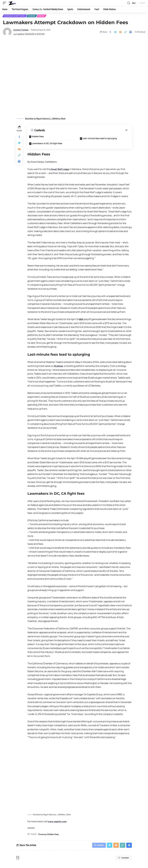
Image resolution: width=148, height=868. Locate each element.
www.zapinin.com (58, 822)
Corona (33, 16)
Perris (43, 16)
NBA (81, 320)
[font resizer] (134, 3)
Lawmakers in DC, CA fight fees (49, 143)
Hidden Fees (40, 137)
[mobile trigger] (5, 3)
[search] (128, 3)
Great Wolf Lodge (60, 170)
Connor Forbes (21, 30)
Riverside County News (15, 16)
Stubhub (59, 366)
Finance (42, 835)
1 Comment (121, 859)
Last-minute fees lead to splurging (102, 138)
